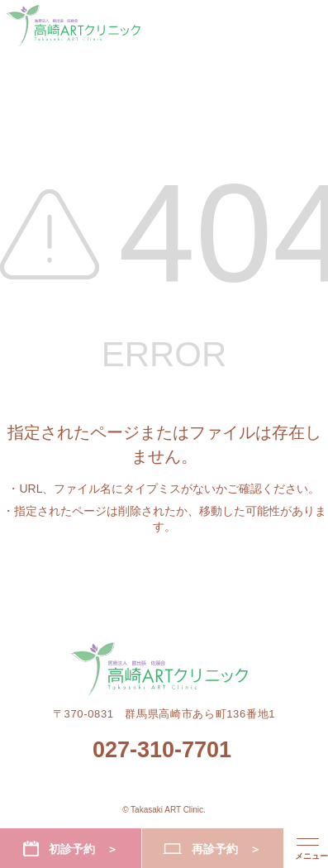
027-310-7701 (162, 750)
